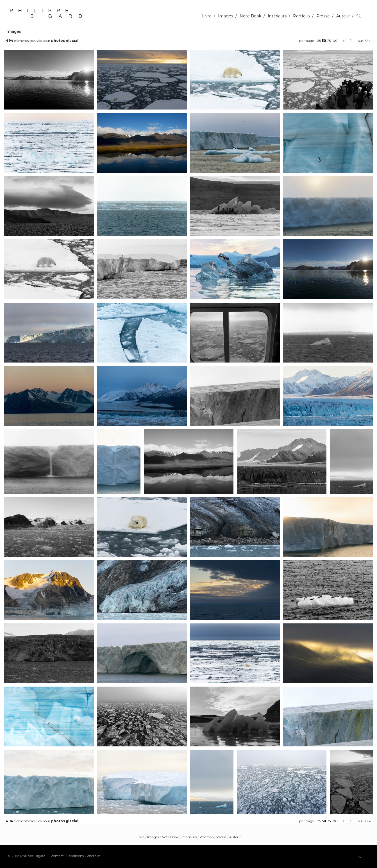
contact (58, 856)
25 (319, 41)
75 (329, 41)
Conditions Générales (83, 856)
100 (335, 41)
